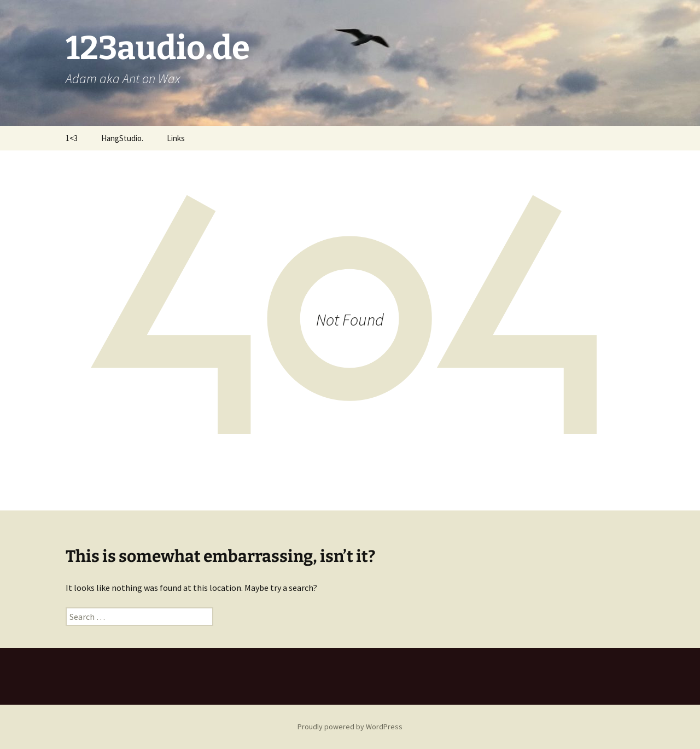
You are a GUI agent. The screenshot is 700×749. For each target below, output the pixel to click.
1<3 (72, 138)
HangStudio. (122, 138)
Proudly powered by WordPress (350, 727)
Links (176, 138)
